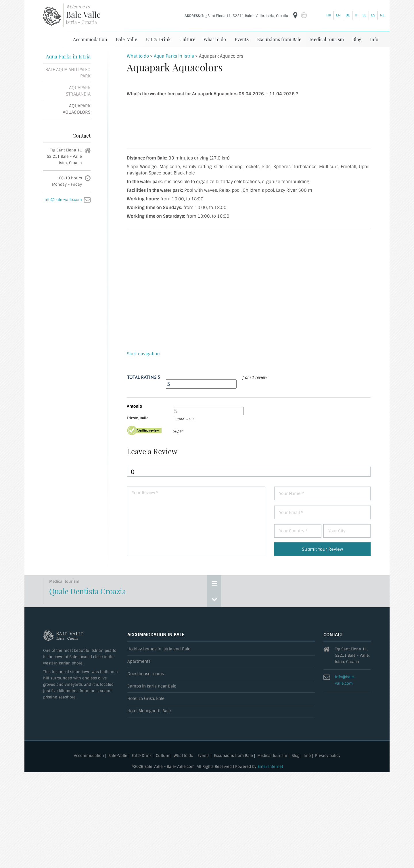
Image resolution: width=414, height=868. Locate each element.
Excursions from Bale (279, 39)
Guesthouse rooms (146, 674)
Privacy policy (328, 756)
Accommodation (90, 39)
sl (364, 15)
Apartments (139, 661)
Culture (187, 39)
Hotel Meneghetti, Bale (149, 711)
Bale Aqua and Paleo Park (68, 73)
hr (329, 15)
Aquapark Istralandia (77, 91)
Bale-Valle (126, 39)
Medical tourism (327, 39)
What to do (215, 39)
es (373, 15)
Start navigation (143, 354)
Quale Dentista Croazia (88, 591)
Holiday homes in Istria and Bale (159, 649)
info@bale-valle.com (63, 200)
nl (382, 15)
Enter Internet (270, 767)
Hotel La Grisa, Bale (146, 699)
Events (242, 39)
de (348, 15)
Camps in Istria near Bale (152, 686)
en (338, 15)
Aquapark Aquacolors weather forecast (249, 121)
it (356, 15)
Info (374, 39)
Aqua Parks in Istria (68, 56)
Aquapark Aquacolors (77, 109)
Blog (357, 39)
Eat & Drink (158, 39)
